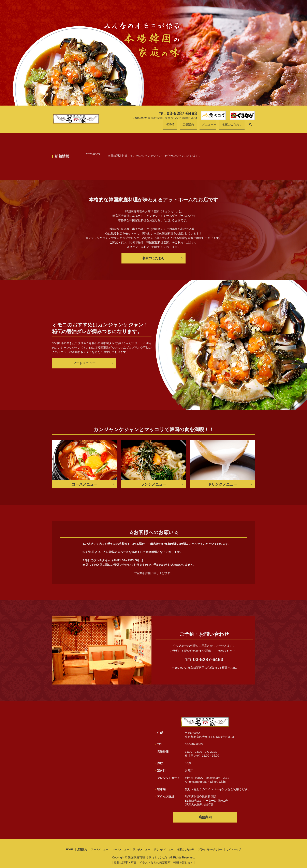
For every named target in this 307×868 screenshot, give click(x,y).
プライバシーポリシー (210, 850)
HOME (186, 126)
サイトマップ (234, 850)
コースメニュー (120, 850)
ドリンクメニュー (163, 850)
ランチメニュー (141, 850)
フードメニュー (84, 363)
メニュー (213, 126)
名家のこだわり (235, 126)
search (250, 126)
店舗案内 (199, 126)
